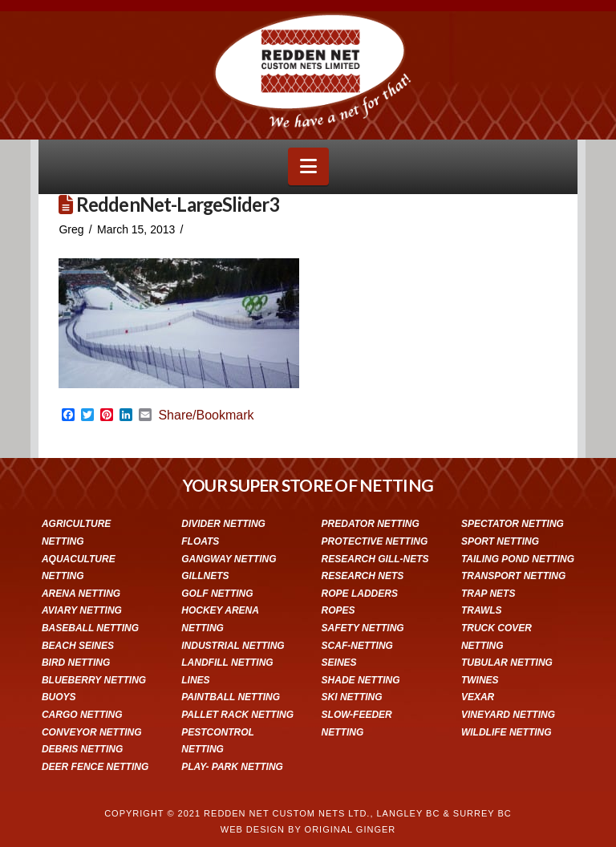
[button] (308, 166)
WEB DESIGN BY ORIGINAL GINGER (308, 829)
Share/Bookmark (206, 415)
